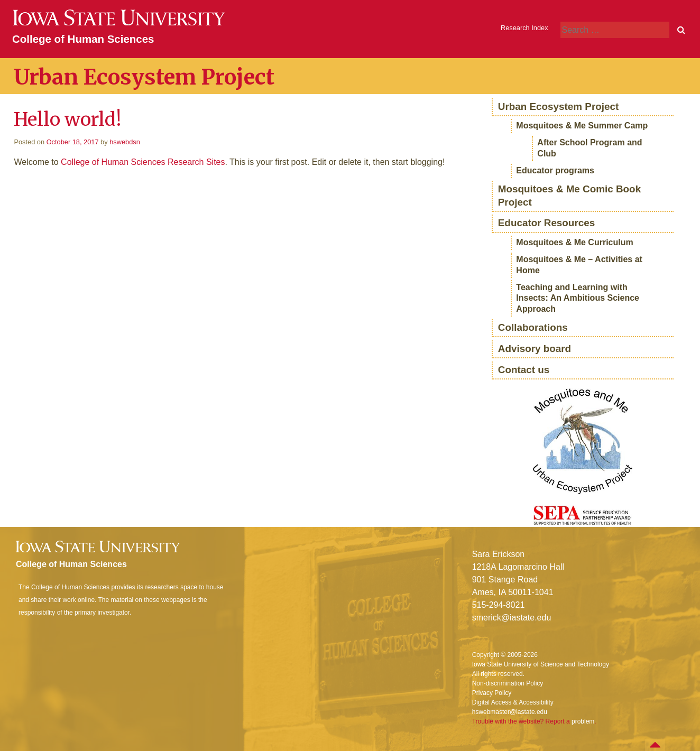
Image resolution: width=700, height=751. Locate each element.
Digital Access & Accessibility (513, 702)
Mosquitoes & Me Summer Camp (582, 126)
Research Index (524, 28)
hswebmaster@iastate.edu (510, 712)
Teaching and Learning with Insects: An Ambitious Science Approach (578, 298)
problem (583, 721)
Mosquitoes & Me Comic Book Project (569, 196)
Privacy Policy (492, 693)
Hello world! (68, 119)
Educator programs (555, 170)
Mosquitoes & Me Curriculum (574, 242)
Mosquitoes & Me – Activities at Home (579, 265)
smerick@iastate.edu (512, 618)
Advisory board (535, 349)
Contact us (524, 370)
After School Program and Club (590, 148)
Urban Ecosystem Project (559, 106)
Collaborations (533, 327)
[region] (583, 457)
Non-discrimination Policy (508, 683)
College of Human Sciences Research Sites (143, 162)
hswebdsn (125, 142)
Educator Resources (546, 223)
